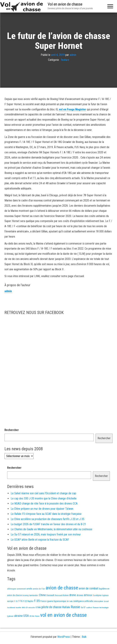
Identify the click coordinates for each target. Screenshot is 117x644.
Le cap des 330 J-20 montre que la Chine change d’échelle (44, 498)
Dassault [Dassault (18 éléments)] (50, 595)
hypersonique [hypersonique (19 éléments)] (60, 601)
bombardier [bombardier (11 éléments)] (34, 595)
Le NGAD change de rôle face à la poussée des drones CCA (44, 503)
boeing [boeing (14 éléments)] (26, 595)
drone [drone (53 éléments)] (73, 595)
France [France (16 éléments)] (43, 601)
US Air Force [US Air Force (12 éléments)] (34, 616)
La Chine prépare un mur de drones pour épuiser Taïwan (42, 509)
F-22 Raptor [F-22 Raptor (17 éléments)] (28, 601)
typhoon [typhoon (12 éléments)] (10, 616)
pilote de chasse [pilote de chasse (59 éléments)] (51, 607)
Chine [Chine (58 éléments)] (42, 595)
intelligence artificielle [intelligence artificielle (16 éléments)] (83, 601)
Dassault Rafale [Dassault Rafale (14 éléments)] (62, 595)
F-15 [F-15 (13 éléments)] (16, 601)
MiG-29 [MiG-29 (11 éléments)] (25, 608)
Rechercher (12, 430)
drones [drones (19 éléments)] (80, 595)
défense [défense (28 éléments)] (88, 595)
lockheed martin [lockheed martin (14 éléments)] (14, 608)
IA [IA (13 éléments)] (68, 601)
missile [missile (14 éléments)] (32, 608)
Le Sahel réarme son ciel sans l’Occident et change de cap (43, 493)
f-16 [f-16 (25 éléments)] (20, 601)
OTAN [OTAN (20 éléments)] (38, 607)
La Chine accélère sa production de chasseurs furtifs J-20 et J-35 (48, 519)
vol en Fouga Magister (73, 109)
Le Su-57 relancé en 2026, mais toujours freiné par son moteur (46, 534)
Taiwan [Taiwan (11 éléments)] (96, 608)
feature (65, 60)
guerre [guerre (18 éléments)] (50, 601)
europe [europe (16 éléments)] (10, 601)
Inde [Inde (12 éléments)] (71, 601)
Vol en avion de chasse (65, 4)
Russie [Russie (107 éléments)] (75, 607)
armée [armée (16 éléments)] (29, 589)
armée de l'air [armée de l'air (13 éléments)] (39, 589)
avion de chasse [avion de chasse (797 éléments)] (62, 588)
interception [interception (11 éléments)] (98, 601)
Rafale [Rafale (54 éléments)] (66, 607)
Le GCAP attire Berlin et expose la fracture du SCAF (40, 540)
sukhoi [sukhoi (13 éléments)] (89, 608)
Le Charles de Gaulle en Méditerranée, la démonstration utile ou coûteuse (51, 529)
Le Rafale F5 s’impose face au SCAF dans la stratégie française (46, 514)
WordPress (64, 637)
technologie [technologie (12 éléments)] (104, 608)
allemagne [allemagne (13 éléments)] (12, 589)
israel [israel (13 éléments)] (106, 601)
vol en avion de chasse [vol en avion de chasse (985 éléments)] (63, 615)
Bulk (84, 637)
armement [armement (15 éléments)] (21, 589)
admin (73, 55)
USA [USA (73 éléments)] (26, 616)
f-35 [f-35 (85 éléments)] (37, 601)
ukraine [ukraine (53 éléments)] (18, 616)
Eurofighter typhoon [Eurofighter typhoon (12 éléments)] (101, 595)
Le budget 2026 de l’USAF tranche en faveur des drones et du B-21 (48, 524)
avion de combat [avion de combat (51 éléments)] (88, 588)
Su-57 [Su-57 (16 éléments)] (83, 608)
